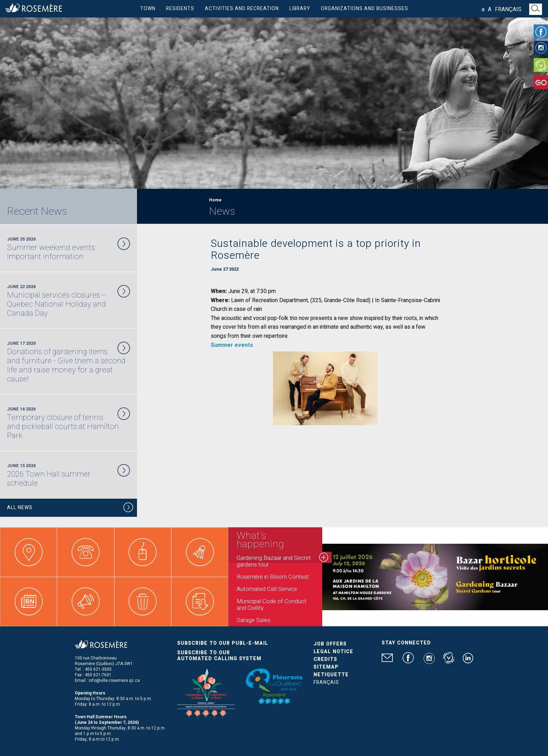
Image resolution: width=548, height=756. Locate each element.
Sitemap (326, 667)
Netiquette (331, 675)
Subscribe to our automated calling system (219, 656)
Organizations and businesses (365, 9)
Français (508, 9)
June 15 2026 (68, 475)
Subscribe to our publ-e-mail (223, 643)
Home (215, 200)
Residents (180, 9)
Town (148, 9)
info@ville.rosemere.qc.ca (114, 680)
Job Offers (330, 644)
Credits (325, 659)
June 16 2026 (68, 423)
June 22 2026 (68, 301)
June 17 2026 (68, 362)
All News (70, 509)
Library (300, 9)
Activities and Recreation (242, 9)
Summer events (232, 345)
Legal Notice (333, 652)
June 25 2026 (68, 249)
